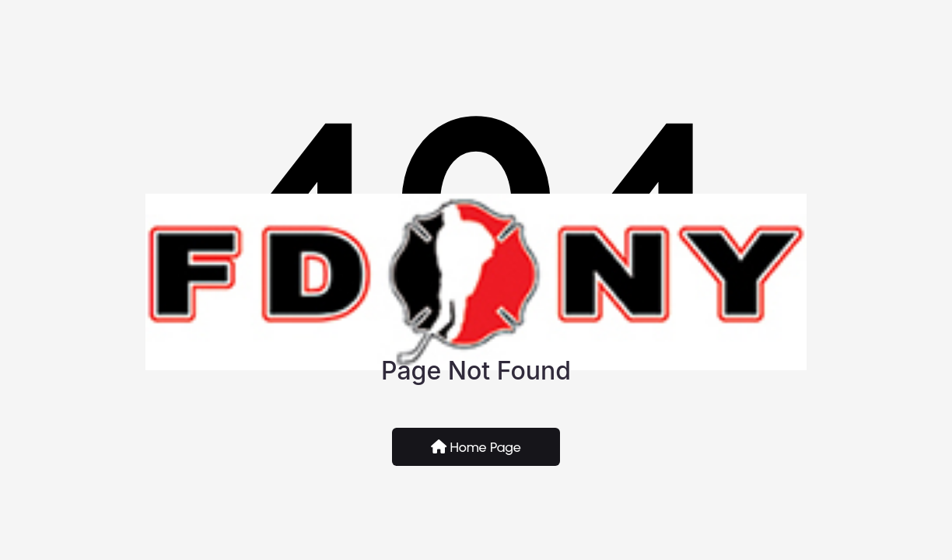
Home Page (476, 447)
